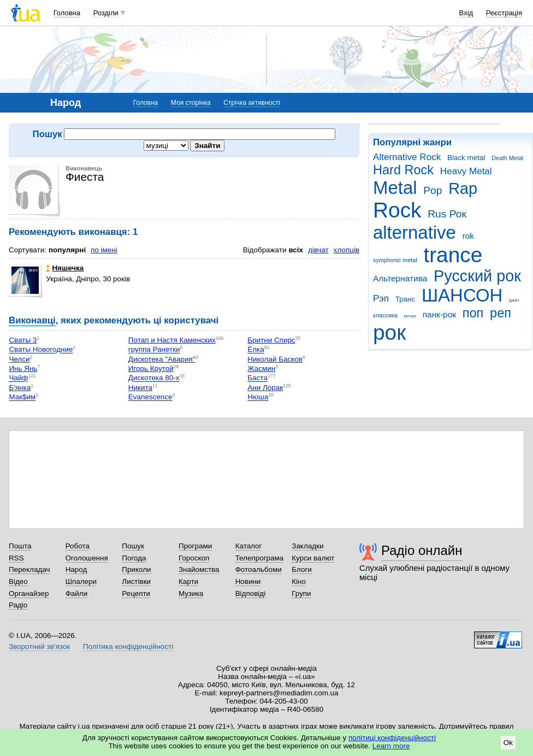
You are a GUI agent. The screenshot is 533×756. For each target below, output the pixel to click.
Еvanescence (150, 397)
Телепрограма (260, 558)
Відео (18, 581)
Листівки (136, 581)
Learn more (391, 746)
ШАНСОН (462, 295)
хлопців (347, 250)
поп (473, 313)
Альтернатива (400, 278)
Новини (248, 581)
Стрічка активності (251, 103)
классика (385, 315)
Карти (188, 581)
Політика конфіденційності (128, 646)
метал (410, 316)
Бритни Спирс (271, 340)
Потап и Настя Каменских (172, 340)
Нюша (258, 397)
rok (468, 236)
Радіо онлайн (422, 550)
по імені (104, 250)
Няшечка (65, 268)
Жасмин (261, 368)
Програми (195, 546)
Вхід (466, 13)
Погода (134, 558)
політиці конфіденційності (392, 738)
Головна (67, 13)
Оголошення (87, 558)
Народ (76, 569)
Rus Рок (447, 214)
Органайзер (29, 593)
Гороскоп (194, 558)
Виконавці (32, 320)
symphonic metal (395, 260)
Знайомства (199, 569)
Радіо (18, 605)
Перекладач (29, 569)
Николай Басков (275, 359)
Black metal (466, 158)
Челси (19, 359)
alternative (414, 232)
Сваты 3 (23, 340)
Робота (78, 546)
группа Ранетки (154, 350)
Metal (395, 188)
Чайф (18, 378)
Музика (191, 593)
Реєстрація (504, 13)
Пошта (20, 546)
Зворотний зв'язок (39, 646)
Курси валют (313, 558)
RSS (16, 558)
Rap (463, 188)
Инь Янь (23, 368)
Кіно (299, 581)
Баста (257, 378)
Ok (508, 743)
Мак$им (22, 397)
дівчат (318, 250)
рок (389, 332)
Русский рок (477, 276)
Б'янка (20, 388)
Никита (140, 388)
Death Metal (507, 158)
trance (453, 255)
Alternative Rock (407, 157)
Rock (397, 210)
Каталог (249, 546)
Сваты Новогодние (41, 350)
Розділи (106, 13)
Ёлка (256, 350)
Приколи (136, 569)
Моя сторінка (191, 103)
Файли (77, 593)
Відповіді (251, 593)
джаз (514, 300)
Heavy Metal (466, 171)
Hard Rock (403, 170)
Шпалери (81, 581)
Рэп (381, 299)
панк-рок (439, 314)
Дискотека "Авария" (162, 359)
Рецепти (136, 593)
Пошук (133, 546)
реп (501, 313)
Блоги (302, 569)
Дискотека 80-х (154, 378)
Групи (301, 593)
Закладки (307, 546)
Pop (433, 190)
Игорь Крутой (151, 368)
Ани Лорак (265, 388)
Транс (405, 299)
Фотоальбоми (259, 569)
